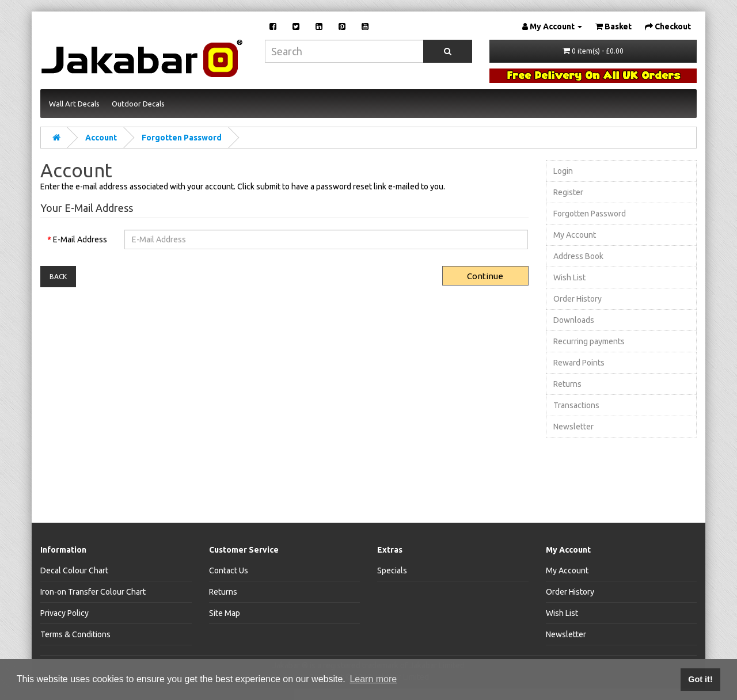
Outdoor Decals (138, 104)
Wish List (569, 277)
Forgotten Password (182, 138)
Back (58, 277)
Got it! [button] (700, 679)
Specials (392, 570)
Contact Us (229, 570)
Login (563, 171)
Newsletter (573, 427)
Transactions (576, 405)
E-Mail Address (80, 239)
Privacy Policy (64, 613)
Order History (578, 299)
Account (101, 138)
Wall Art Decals (74, 104)
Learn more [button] (373, 679)
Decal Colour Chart (74, 570)
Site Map (225, 613)
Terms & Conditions (75, 634)
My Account (575, 235)
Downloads (574, 320)
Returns (567, 384)
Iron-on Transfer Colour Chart (93, 592)
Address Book (578, 256)
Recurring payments (589, 341)
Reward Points (579, 363)
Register (568, 192)
